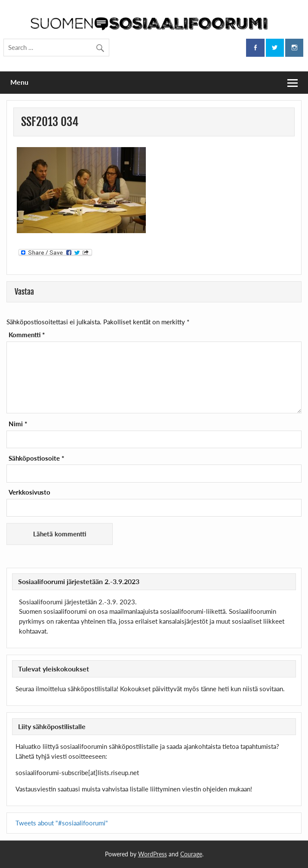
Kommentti (27, 335)
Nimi (18, 424)
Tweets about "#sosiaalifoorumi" (62, 823)
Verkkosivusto (29, 492)
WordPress (152, 854)
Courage (191, 854)
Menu (19, 82)
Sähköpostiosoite (36, 458)
